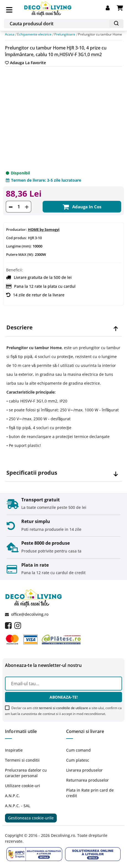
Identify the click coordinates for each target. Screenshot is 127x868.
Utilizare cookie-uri (23, 786)
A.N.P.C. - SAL (18, 806)
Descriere (20, 327)
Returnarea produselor (87, 780)
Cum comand (78, 750)
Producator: (16, 230)
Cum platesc (78, 760)
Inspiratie (14, 750)
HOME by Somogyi (44, 230)
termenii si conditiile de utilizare (63, 708)
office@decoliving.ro (30, 614)
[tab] (63, 328)
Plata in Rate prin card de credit (90, 793)
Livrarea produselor (84, 770)
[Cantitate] (19, 207)
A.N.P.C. (12, 796)
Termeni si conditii (22, 760)
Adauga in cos (82, 207)
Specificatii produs (32, 473)
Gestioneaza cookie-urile (31, 818)
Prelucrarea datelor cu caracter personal (26, 773)
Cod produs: (16, 238)
